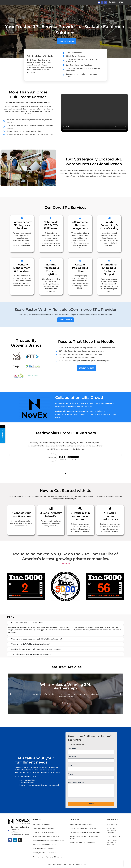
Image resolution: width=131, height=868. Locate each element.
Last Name (73, 757)
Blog (108, 9)
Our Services (64, 9)
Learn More (65, 564)
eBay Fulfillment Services (43, 849)
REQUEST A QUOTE (65, 320)
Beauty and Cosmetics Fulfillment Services (84, 838)
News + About (98, 9)
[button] (10, 455)
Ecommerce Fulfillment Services (46, 836)
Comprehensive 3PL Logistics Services (22, 225)
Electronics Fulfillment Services (83, 828)
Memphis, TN (113, 824)
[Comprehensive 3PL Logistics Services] (22, 218)
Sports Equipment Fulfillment (82, 843)
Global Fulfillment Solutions (44, 828)
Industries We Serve (81, 9)
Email (71, 765)
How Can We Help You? (77, 783)
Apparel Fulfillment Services (82, 824)
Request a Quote (119, 9)
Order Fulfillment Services (43, 832)
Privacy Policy (81, 864)
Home (53, 9)
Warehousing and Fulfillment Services (48, 841)
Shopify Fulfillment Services (44, 853)
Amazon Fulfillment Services (44, 845)
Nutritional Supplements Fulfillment (85, 832)
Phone (71, 774)
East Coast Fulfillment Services (112, 830)
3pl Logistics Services (41, 824)
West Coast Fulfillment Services (112, 843)
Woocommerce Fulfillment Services (47, 857)
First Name (73, 748)
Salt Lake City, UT (114, 836)
